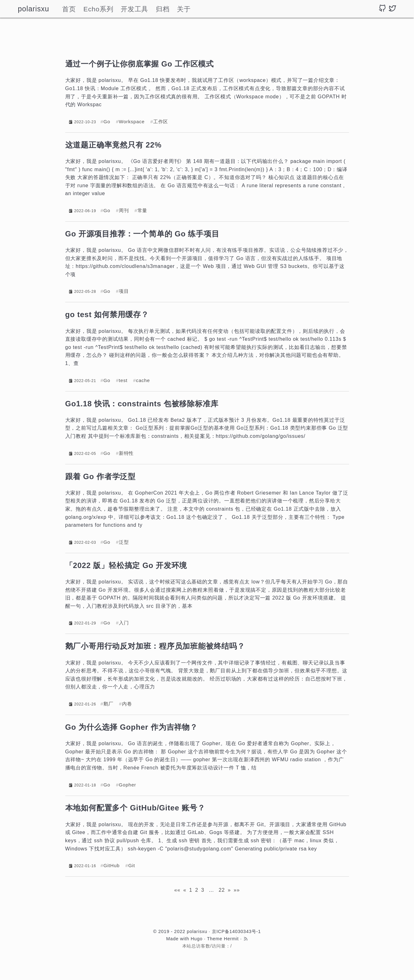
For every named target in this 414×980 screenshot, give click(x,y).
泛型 (124, 542)
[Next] (229, 890)
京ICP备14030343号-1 (236, 931)
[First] (177, 890)
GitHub (112, 865)
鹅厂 (108, 704)
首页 (69, 9)
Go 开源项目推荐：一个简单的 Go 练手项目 (142, 234)
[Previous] (185, 890)
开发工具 (134, 9)
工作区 (161, 122)
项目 (124, 291)
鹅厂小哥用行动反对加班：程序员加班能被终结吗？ (155, 646)
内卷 (127, 704)
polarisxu (34, 9)
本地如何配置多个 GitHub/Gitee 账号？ (135, 808)
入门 (124, 623)
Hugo (197, 939)
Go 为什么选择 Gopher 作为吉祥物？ (131, 727)
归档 (163, 9)
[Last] (237, 890)
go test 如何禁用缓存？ (107, 314)
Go (107, 122)
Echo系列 (99, 9)
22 (222, 890)
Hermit (231, 939)
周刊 (124, 210)
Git (132, 865)
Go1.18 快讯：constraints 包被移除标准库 (142, 404)
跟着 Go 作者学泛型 (100, 476)
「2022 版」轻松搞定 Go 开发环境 (126, 565)
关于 (184, 9)
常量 (143, 210)
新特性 (126, 453)
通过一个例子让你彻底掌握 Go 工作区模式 (140, 64)
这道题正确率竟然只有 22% (114, 145)
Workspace (132, 122)
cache (143, 380)
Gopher (128, 785)
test (123, 380)
